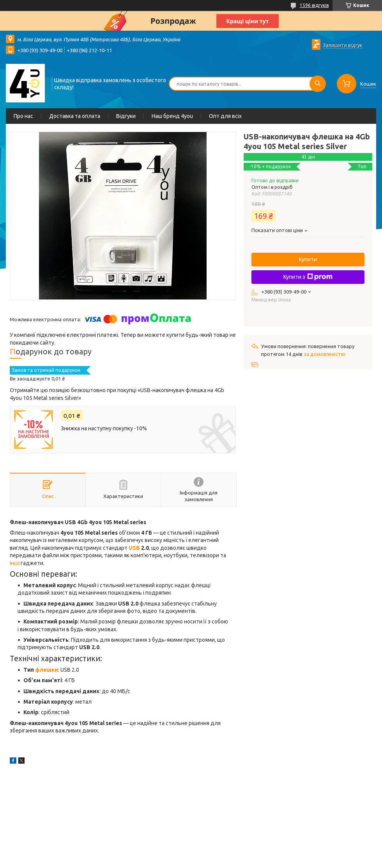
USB (134, 548)
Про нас (23, 116)
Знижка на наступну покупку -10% (104, 428)
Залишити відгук (343, 45)
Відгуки (126, 116)
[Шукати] (318, 84)
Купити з (308, 277)
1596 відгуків (314, 5)
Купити (308, 259)
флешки (47, 670)
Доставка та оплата (75, 116)
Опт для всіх (225, 116)
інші (15, 563)
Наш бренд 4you (172, 116)
